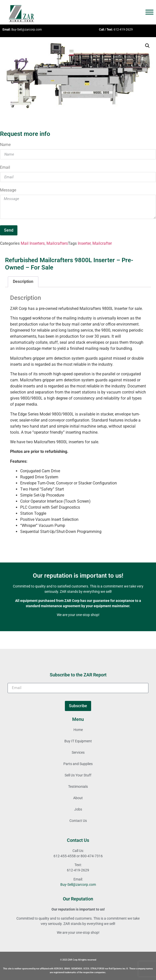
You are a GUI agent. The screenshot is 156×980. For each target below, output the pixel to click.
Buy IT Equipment (78, 741)
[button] (147, 46)
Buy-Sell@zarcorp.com (27, 30)
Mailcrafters (57, 243)
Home (78, 730)
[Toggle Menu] (149, 12)
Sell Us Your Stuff (78, 775)
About (78, 798)
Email (5, 168)
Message (8, 190)
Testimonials (78, 787)
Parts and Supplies (78, 764)
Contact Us (78, 821)
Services (78, 752)
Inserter (84, 243)
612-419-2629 (123, 30)
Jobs (78, 809)
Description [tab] (23, 281)
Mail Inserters (33, 243)
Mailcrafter (102, 243)
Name (5, 145)
